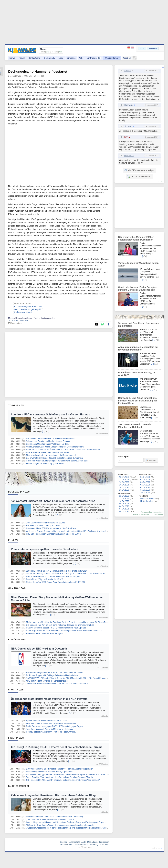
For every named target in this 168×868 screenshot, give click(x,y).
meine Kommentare (141, 514)
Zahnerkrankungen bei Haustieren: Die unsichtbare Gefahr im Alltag (53, 795)
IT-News (13, 540)
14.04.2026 (124, 487)
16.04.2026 (124, 482)
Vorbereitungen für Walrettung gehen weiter (45, 464)
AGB (83, 842)
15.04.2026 (124, 485)
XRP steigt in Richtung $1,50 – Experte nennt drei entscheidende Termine (57, 747)
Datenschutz (74, 842)
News (12, 58)
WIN (81, 58)
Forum (22, 58)
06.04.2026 (124, 511)
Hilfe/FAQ (94, 845)
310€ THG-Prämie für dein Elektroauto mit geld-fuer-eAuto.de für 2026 (57, 571)
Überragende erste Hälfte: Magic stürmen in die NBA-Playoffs (49, 699)
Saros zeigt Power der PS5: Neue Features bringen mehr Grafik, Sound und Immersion (64, 631)
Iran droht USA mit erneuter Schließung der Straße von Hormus (50, 415)
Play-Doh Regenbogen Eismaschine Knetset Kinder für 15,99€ (53, 534)
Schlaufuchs (34, 58)
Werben (127, 58)
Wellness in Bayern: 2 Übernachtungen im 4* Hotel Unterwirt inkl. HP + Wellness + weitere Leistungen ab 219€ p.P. (76, 531)
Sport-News (16, 690)
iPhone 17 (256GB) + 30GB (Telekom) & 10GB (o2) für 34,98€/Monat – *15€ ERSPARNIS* (66, 574)
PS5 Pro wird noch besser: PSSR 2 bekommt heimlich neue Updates (56, 628)
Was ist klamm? (112, 58)
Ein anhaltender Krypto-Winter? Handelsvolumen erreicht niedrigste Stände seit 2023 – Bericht (67, 774)
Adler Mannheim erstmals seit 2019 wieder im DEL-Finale (51, 723)
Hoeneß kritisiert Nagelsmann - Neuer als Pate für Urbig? (51, 732)
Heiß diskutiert (147, 501)
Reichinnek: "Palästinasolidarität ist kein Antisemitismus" (51, 438)
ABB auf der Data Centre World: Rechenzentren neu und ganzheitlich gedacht (60, 825)
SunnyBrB (129, 105)
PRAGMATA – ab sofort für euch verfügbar (45, 633)
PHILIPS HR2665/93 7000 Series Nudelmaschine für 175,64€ (53, 577)
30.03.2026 (145, 493)
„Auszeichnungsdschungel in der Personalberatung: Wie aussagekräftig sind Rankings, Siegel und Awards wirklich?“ (77, 828)
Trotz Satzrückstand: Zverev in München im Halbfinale (50, 729)
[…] (44, 431)
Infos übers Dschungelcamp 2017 (29, 309)
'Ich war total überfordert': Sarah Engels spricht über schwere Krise (53, 501)
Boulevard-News (19, 492)
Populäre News (147, 499)
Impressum (104, 842)
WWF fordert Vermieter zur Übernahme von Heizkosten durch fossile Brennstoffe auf (63, 450)
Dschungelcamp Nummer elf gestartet (38, 72)
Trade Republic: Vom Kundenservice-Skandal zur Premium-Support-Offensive (60, 777)
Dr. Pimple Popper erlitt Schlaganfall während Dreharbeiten (52, 675)
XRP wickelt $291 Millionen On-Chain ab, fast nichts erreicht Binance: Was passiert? (63, 780)
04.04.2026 (145, 480)
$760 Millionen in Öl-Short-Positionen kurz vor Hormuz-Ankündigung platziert (60, 769)
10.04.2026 (124, 501)
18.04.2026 (124, 477)
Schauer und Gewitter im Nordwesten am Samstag (48, 441)
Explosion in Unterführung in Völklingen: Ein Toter (48, 444)
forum (161, 181)
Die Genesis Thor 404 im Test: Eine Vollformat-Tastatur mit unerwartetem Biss (60, 625)
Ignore (153, 514)
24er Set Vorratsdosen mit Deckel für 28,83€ (45, 523)
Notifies (160, 514)
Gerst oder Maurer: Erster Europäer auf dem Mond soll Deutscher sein (57, 461)
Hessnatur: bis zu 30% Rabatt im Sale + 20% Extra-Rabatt (52, 528)
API (101, 845)
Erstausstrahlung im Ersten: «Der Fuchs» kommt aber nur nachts (54, 673)
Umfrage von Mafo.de (24, 312)
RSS (107, 845)
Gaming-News (17, 588)
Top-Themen (16, 405)
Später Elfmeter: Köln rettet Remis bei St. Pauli (47, 721)
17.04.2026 (124, 480)
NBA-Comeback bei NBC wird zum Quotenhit (39, 649)
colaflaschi (129, 156)
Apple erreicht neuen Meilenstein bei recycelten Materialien (138, 348)
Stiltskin (128, 71)
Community (49, 58)
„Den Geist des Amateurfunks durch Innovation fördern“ (50, 820)
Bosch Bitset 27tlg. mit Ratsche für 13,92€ (44, 579)
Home (63, 845)
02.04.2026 (145, 485)
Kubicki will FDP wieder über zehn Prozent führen (48, 452)
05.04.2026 (145, 477)
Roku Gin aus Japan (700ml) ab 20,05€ (43, 526)
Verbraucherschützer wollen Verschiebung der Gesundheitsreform (55, 447)
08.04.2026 (124, 506)
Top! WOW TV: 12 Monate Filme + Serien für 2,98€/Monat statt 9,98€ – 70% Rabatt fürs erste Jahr (69, 678)
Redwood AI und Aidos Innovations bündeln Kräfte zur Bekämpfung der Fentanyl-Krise (138, 401)
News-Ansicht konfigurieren (152, 512)
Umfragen (94, 58)
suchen (151, 460)
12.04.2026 (124, 496)
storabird (128, 126)
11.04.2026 (124, 499)
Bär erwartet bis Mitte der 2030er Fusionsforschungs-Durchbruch (54, 458)
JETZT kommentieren (139, 176)
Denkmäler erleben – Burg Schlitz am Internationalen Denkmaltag (55, 817)
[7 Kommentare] (15, 323)
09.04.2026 (124, 504)
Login (142, 48)
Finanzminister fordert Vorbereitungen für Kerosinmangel (51, 455)
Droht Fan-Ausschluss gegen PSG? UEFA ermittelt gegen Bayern (55, 726)
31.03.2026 (145, 490)
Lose (61, 58)
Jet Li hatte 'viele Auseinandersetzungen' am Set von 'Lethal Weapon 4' (57, 684)
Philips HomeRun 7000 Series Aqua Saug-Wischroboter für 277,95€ (56, 582)
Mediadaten (92, 842)
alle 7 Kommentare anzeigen (139, 170)
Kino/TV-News (17, 639)
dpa (42, 76)
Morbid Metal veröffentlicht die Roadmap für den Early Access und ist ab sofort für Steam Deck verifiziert (72, 622)
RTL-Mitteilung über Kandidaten (28, 307)
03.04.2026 (145, 482)
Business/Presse (19, 786)
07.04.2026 (124, 509)
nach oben (156, 848)
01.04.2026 (145, 487)
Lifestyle (71, 58)
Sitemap (64, 842)
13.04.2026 (124, 490)
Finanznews (16, 738)
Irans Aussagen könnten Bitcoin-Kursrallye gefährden (49, 772)
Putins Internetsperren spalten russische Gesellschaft (45, 549)
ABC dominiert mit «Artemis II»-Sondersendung (47, 681)
